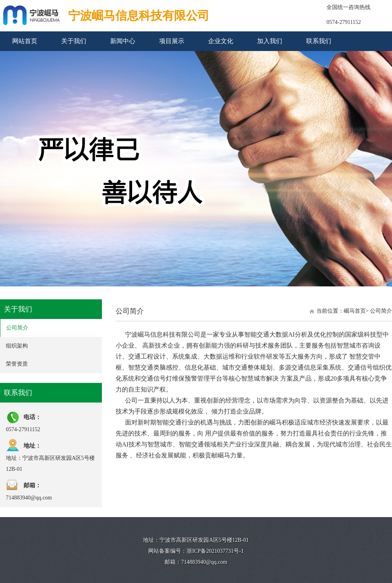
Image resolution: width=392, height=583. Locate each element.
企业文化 (221, 41)
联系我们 (319, 41)
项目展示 (172, 41)
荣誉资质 (17, 364)
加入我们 (270, 41)
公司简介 (17, 328)
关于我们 (74, 41)
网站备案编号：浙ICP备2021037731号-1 (196, 551)
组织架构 (17, 346)
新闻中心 (123, 41)
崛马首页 (355, 311)
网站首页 (25, 41)
